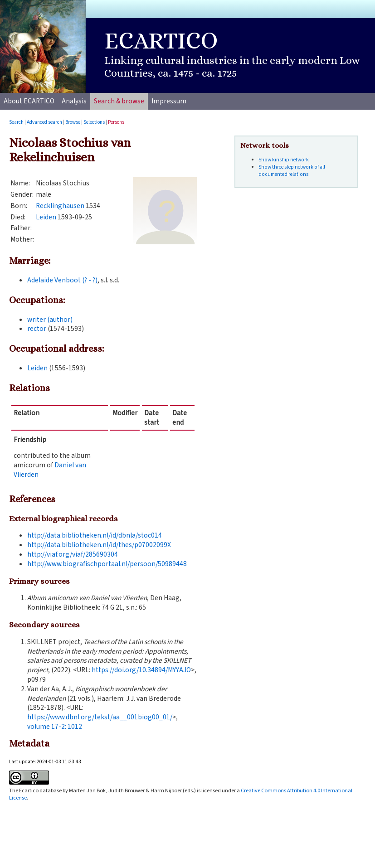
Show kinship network (284, 160)
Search (16, 122)
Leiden (46, 217)
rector (37, 329)
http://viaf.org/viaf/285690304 (73, 554)
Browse (73, 122)
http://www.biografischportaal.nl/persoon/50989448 (107, 564)
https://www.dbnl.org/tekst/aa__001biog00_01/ (100, 717)
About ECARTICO (29, 101)
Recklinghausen (60, 206)
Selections (94, 122)
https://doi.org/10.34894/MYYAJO (141, 670)
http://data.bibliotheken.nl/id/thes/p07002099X (99, 545)
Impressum (169, 101)
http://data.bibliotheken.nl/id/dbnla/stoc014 (95, 535)
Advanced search (44, 122)
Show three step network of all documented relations (292, 171)
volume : (55, 727)
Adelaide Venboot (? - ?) (62, 280)
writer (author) (50, 320)
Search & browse (119, 101)
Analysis (74, 101)
